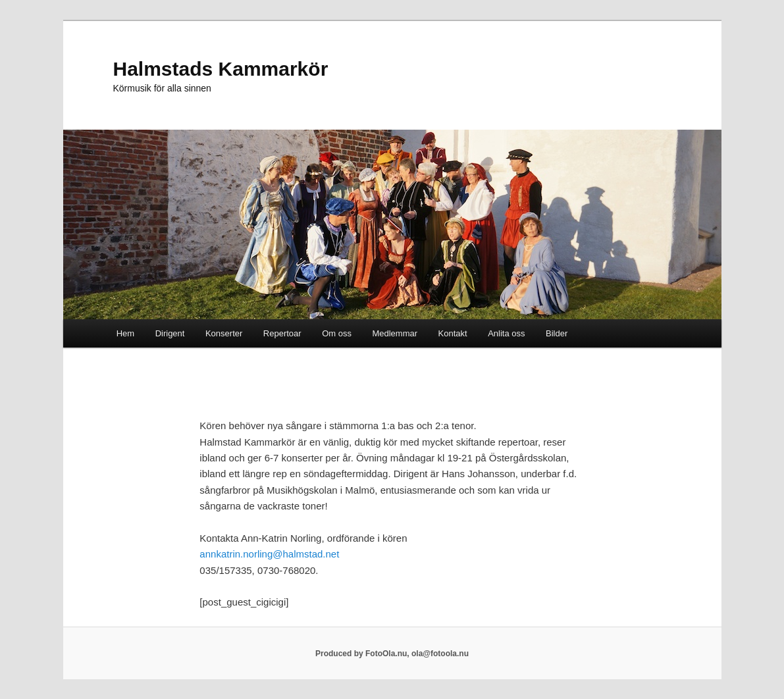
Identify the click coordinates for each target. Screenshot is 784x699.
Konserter (224, 333)
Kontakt (453, 333)
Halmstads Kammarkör (221, 69)
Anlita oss (506, 333)
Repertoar (282, 333)
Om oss (337, 333)
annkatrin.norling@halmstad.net (269, 554)
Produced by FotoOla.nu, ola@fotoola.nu (392, 654)
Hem (125, 333)
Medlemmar (395, 333)
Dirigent (170, 333)
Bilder (557, 333)
